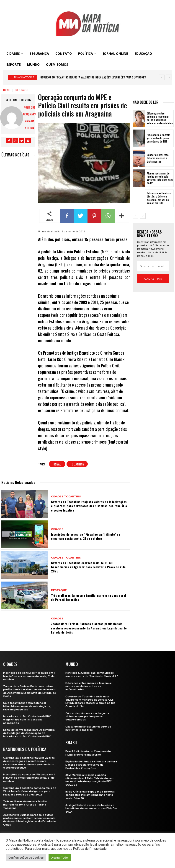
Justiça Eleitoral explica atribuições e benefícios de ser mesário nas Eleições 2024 (91, 808)
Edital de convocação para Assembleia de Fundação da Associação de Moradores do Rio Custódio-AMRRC (29, 733)
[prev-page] (135, 216)
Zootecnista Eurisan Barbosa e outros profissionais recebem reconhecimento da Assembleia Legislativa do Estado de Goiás (89, 628)
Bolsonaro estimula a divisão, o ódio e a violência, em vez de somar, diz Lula (159, 198)
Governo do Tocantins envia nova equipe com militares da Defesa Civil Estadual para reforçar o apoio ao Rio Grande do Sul (90, 701)
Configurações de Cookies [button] (26, 858)
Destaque (22, 90)
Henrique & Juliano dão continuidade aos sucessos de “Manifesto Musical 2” (92, 674)
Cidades (57, 529)
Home (7, 90)
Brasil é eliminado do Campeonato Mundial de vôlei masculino (88, 753)
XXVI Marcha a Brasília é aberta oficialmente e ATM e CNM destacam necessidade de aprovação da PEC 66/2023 (89, 780)
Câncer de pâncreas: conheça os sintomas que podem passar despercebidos (87, 716)
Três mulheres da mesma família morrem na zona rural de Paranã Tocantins (89, 597)
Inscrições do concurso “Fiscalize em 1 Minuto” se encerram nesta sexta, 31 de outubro (86, 536)
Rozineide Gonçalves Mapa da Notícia (29, 118)
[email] (153, 266)
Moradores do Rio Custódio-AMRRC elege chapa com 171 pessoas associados (27, 720)
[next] (169, 77)
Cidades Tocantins (66, 497)
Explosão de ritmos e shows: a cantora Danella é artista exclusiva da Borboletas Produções (91, 765)
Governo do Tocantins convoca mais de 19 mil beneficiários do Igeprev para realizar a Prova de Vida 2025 (88, 567)
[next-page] (143, 216)
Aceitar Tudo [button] (60, 858)
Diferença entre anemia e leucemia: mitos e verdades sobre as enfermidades (160, 118)
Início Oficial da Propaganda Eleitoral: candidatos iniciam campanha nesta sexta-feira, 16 (90, 795)
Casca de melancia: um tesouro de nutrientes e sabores (88, 728)
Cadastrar (153, 279)
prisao (57, 464)
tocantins (77, 464)
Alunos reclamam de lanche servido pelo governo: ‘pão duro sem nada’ (160, 178)
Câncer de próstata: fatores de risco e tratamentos (158, 158)
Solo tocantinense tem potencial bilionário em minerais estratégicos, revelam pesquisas (27, 706)
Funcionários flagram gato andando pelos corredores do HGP (158, 138)
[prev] (162, 77)
